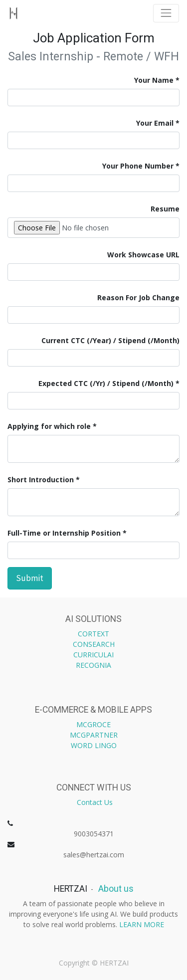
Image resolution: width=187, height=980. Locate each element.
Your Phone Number (138, 166)
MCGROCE (93, 724)
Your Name (154, 80)
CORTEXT (93, 634)
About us (115, 889)
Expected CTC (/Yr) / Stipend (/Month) (106, 383)
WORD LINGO (94, 745)
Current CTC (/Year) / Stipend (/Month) (110, 340)
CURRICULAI (93, 655)
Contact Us (95, 802)
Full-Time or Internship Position (64, 533)
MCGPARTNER (94, 735)
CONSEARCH (94, 644)
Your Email (155, 123)
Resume (165, 209)
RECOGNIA (93, 665)
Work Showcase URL (142, 255)
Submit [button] (30, 578)
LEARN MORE (142, 924)
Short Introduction (41, 480)
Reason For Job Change (138, 297)
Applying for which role (49, 426)
